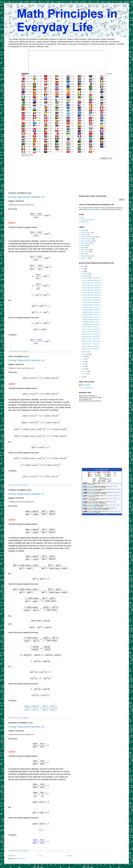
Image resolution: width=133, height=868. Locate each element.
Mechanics (83, 245)
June (84, 362)
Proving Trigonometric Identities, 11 (92, 297)
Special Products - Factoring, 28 (91, 332)
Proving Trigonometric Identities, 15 (92, 288)
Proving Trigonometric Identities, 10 (92, 300)
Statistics (83, 254)
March (84, 369)
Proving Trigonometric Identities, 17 (26, 494)
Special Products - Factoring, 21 (91, 349)
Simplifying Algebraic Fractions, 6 (91, 315)
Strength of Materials (86, 256)
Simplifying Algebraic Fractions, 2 (91, 324)
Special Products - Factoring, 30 (91, 327)
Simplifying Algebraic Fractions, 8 (91, 310)
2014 (83, 269)
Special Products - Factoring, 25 (91, 339)
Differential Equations (86, 241)
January (85, 374)
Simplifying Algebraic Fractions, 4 (91, 319)
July (84, 359)
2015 (83, 266)
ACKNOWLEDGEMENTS (88, 220)
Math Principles (86, 385)
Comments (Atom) (21, 859)
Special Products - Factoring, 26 (91, 337)
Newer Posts (12, 856)
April (84, 366)
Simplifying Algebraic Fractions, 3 (91, 322)
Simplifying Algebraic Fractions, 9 (91, 307)
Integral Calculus (85, 243)
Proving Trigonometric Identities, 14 (92, 290)
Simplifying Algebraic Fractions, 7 (91, 312)
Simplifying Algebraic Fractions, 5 (91, 317)
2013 (83, 271)
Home (41, 856)
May (84, 364)
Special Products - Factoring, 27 (91, 334)
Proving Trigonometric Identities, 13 (92, 293)
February (85, 371)
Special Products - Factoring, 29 (91, 329)
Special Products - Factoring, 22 (91, 346)
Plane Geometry (85, 249)
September (86, 354)
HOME (82, 218)
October (85, 352)
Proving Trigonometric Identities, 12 (92, 295)
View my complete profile (86, 388)
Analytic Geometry (86, 232)
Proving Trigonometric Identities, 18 (26, 360)
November (85, 276)
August (85, 357)
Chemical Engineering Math (88, 237)
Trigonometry (84, 258)
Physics (83, 247)
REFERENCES (85, 222)
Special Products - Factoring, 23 (91, 344)
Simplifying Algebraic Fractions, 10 (92, 305)
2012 (83, 377)
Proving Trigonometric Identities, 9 (91, 302)
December (85, 273)
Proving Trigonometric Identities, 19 (26, 197)
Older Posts (69, 856)
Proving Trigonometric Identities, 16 (26, 727)
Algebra (83, 230)
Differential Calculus (86, 239)
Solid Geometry (85, 252)
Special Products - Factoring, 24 (91, 341)
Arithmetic (83, 235)
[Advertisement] (66, 174)
